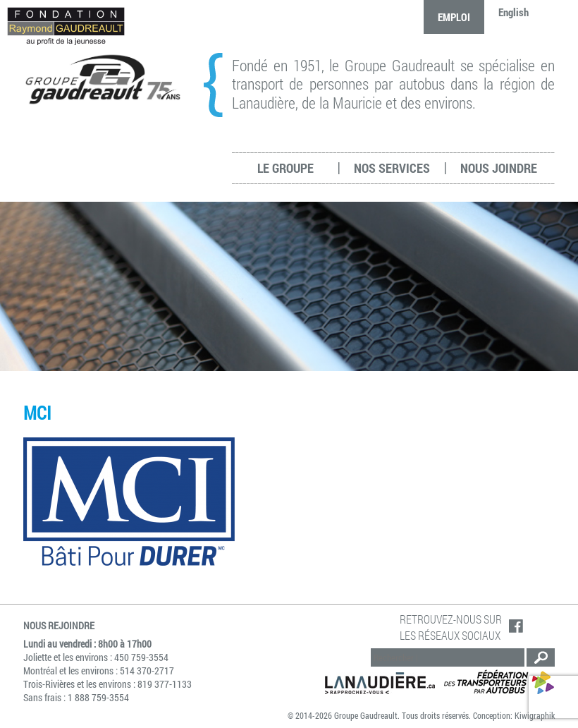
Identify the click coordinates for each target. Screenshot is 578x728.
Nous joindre (499, 168)
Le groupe (285, 168)
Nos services (392, 168)
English (514, 12)
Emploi (454, 17)
